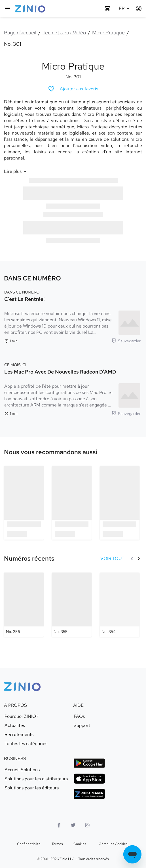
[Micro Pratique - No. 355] (72, 605)
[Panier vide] (107, 9)
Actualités (15, 726)
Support (82, 726)
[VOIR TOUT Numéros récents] (112, 559)
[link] (51, 452)
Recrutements (19, 735)
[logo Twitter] (73, 825)
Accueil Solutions (22, 770)
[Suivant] (139, 559)
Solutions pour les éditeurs (32, 788)
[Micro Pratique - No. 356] (24, 605)
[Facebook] (59, 825)
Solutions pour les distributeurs (36, 779)
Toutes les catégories (26, 744)
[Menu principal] (7, 9)
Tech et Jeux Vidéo (64, 33)
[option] (24, 503)
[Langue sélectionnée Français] (125, 9)
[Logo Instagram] (87, 825)
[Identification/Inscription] (139, 9)
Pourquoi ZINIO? (21, 716)
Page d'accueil (20, 33)
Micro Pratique (108, 33)
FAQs (79, 716)
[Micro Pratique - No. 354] (120, 605)
